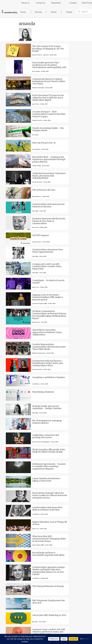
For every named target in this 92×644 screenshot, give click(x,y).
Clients (54, 12)
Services (38, 12)
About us (25, 3)
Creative (73, 3)
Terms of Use (59, 626)
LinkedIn (46, 587)
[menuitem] (23, 4)
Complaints (74, 626)
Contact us (41, 3)
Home (23, 12)
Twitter (33, 587)
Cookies (67, 626)
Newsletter (56, 3)
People (69, 12)
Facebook (20, 587)
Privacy (51, 626)
